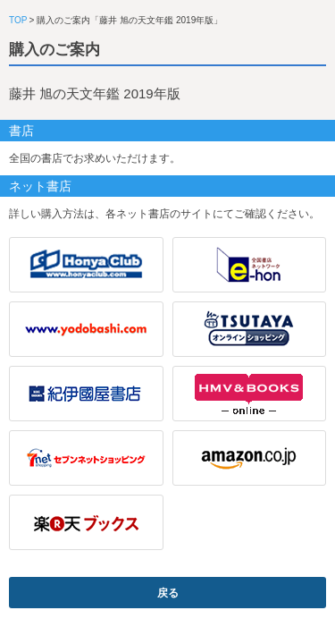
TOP (18, 20)
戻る (168, 593)
